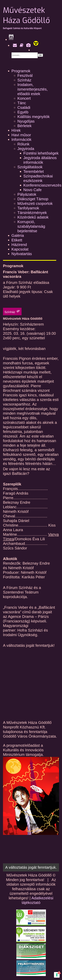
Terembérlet (34, 171)
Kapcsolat (20, 249)
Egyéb (23, 112)
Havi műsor (21, 135)
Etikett (17, 240)
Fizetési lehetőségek (41, 153)
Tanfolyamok (28, 208)
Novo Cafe (32, 190)
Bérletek (24, 126)
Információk (21, 139)
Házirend (19, 245)
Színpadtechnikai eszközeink (38, 178)
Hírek (16, 130)
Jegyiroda (26, 149)
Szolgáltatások (30, 167)
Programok (21, 71)
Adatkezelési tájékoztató (38, 900)
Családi (24, 107)
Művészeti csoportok (35, 203)
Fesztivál (25, 75)
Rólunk (23, 144)
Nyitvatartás (22, 254)
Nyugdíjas (26, 121)
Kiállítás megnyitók (34, 117)
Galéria (18, 235)
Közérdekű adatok (33, 217)
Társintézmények (32, 213)
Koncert (24, 98)
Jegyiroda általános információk (40, 160)
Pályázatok (27, 194)
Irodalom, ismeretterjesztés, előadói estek (33, 89)
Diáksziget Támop (33, 199)
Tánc (22, 103)
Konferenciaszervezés (42, 185)
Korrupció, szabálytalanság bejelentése (31, 226)
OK (40, 55)
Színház (24, 80)
